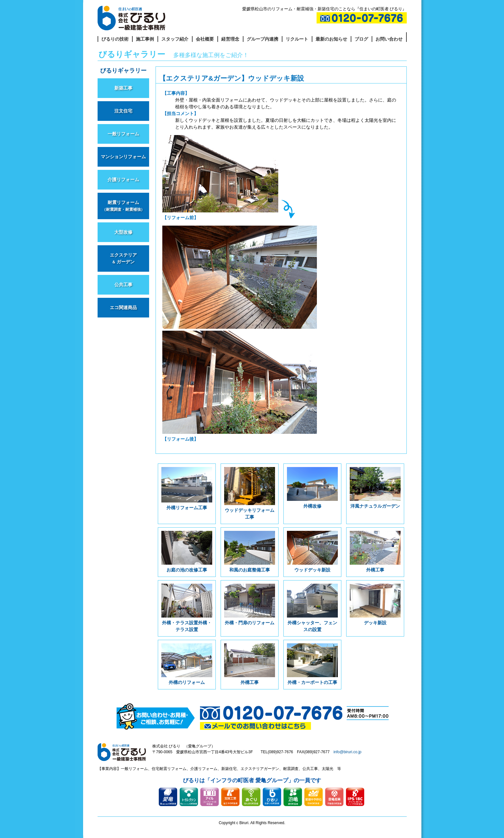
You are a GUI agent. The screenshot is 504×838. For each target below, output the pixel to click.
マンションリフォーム (123, 157)
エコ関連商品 (123, 307)
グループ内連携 (262, 39)
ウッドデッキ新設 (312, 552)
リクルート (297, 39)
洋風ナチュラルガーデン (375, 488)
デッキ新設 (375, 604)
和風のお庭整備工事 (249, 552)
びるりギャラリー (123, 71)
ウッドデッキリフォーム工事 (249, 493)
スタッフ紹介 (175, 39)
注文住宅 (123, 111)
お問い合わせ (389, 39)
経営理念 (230, 39)
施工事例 (145, 39)
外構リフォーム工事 (187, 489)
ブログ (361, 39)
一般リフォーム (123, 134)
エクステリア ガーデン (123, 258)
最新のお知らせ (331, 39)
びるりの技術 (115, 39)
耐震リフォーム (123, 206)
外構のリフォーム (187, 664)
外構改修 (312, 488)
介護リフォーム (123, 180)
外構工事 (375, 552)
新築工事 (123, 88)
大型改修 (123, 232)
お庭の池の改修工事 (187, 552)
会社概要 (205, 39)
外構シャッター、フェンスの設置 (312, 608)
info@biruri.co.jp (347, 752)
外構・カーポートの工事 (312, 664)
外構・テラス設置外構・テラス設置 (187, 608)
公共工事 (123, 285)
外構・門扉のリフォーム (249, 604)
